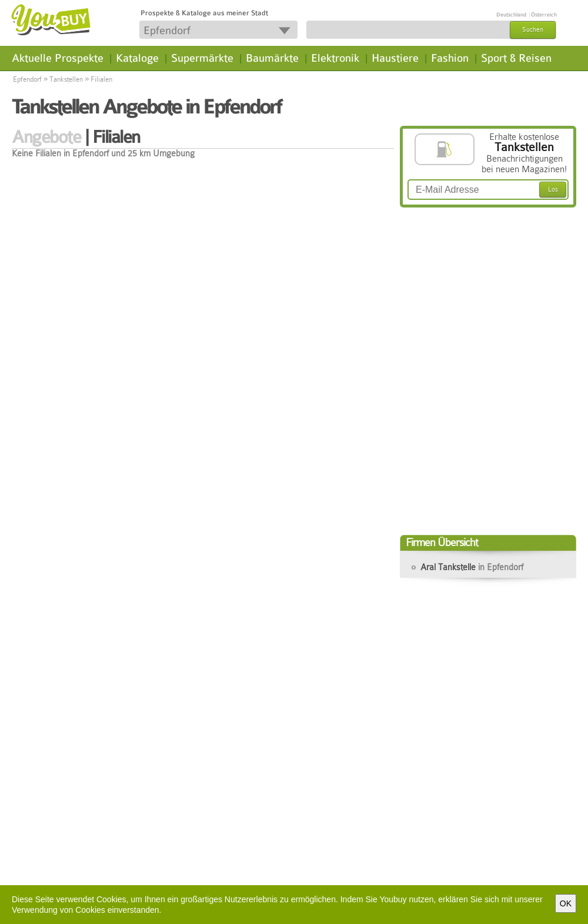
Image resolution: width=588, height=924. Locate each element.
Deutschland (511, 15)
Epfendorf (27, 79)
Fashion (450, 58)
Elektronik (335, 58)
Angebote (46, 137)
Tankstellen (66, 79)
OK (566, 903)
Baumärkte (272, 58)
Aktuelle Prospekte (58, 58)
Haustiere (395, 58)
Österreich (544, 15)
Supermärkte (202, 58)
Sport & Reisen (516, 58)
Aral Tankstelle (472, 567)
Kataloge (137, 58)
